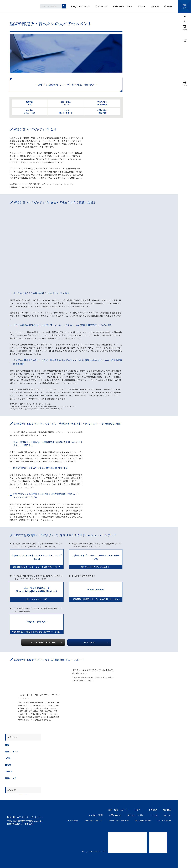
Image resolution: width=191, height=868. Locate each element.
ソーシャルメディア (93, 820)
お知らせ (9, 771)
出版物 (8, 765)
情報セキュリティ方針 (119, 820)
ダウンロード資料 (135, 815)
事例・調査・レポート (118, 810)
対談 (7, 745)
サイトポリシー (164, 820)
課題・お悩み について (66, 103)
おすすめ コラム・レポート (66, 111)
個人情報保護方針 (143, 820)
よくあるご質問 (96, 815)
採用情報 (167, 810)
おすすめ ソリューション (30, 111)
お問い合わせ (89, 642)
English (168, 815)
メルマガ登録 (72, 820)
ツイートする (9, 865)
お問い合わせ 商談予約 (102, 111)
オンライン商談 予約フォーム (43, 642)
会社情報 (153, 810)
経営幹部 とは (30, 103)
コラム (8, 758)
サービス (154, 815)
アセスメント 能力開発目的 (102, 103)
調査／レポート (12, 752)
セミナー (138, 810)
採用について (11, 778)
